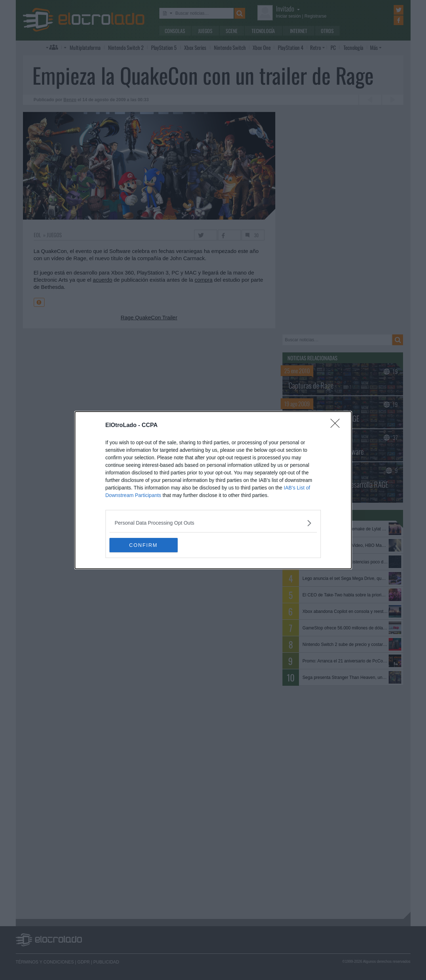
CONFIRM (143, 545)
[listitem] (213, 523)
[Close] (337, 426)
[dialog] (213, 490)
